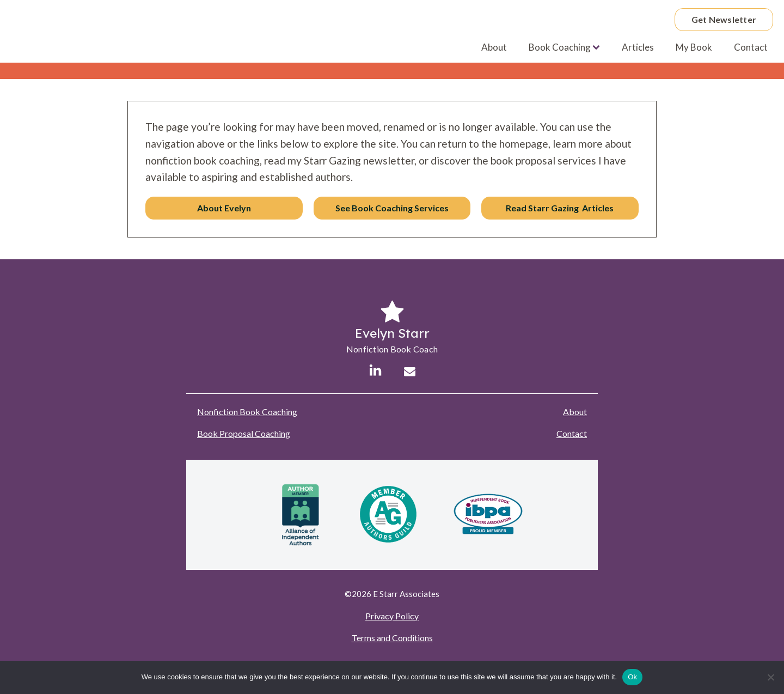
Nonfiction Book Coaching (247, 412)
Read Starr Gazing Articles (560, 208)
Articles (638, 47)
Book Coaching (564, 47)
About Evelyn (224, 208)
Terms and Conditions (392, 638)
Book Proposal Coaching (244, 433)
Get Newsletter (724, 19)
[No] (770, 677)
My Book (694, 47)
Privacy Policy (392, 616)
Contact (751, 47)
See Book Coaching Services (392, 208)
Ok (632, 677)
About (494, 47)
